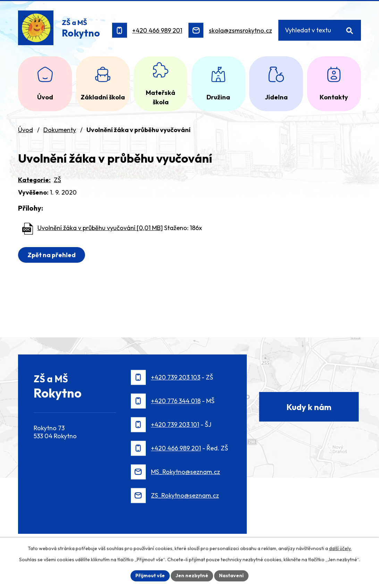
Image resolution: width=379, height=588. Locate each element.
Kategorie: (34, 180)
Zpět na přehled (52, 255)
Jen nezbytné (192, 575)
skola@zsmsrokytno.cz (241, 30)
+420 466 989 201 (157, 30)
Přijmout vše (150, 575)
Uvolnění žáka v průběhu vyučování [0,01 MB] (100, 228)
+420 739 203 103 (176, 377)
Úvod (26, 130)
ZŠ (57, 180)
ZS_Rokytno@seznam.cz (185, 495)
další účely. (340, 548)
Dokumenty (60, 130)
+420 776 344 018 (176, 401)
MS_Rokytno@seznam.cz (186, 472)
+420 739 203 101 (175, 424)
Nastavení (231, 575)
